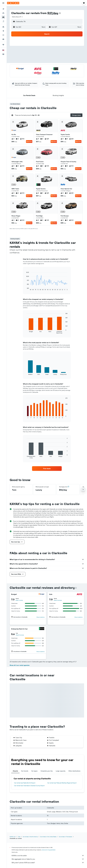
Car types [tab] (34, 771)
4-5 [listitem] (22, 139)
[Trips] (3, 45)
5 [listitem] (62, 139)
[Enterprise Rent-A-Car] (42, 629)
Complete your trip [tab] (47, 771)
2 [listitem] (13, 139)
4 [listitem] (37, 139)
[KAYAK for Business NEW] (3, 39)
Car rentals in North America (30, 837)
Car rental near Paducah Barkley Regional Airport (62, 783)
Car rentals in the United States (48, 837)
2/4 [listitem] (47, 139)
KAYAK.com (13, 837)
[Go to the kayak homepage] (13, 3)
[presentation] (60, 13)
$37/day (53, 13)
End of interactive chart (25, 289)
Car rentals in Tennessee (65, 837)
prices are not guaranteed (48, 850)
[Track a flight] (3, 35)
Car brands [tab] (25, 771)
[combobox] (17, 17)
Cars (19, 837)
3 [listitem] (66, 139)
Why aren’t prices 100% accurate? (48, 863)
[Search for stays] (3, 13)
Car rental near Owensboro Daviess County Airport (29, 786)
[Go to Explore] (3, 31)
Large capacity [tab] (61, 771)
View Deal (29, 141)
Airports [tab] (15, 771)
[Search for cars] (3, 17)
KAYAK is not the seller (48, 856)
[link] (47, 469)
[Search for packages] (3, 21)
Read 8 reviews (20, 635)
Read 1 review (19, 600)
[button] (3, 3)
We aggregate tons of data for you (48, 859)
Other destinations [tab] (74, 771)
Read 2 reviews (58, 600)
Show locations (41, 617)
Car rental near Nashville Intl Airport (25, 783)
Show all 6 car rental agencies (20, 665)
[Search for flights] (3, 9)
